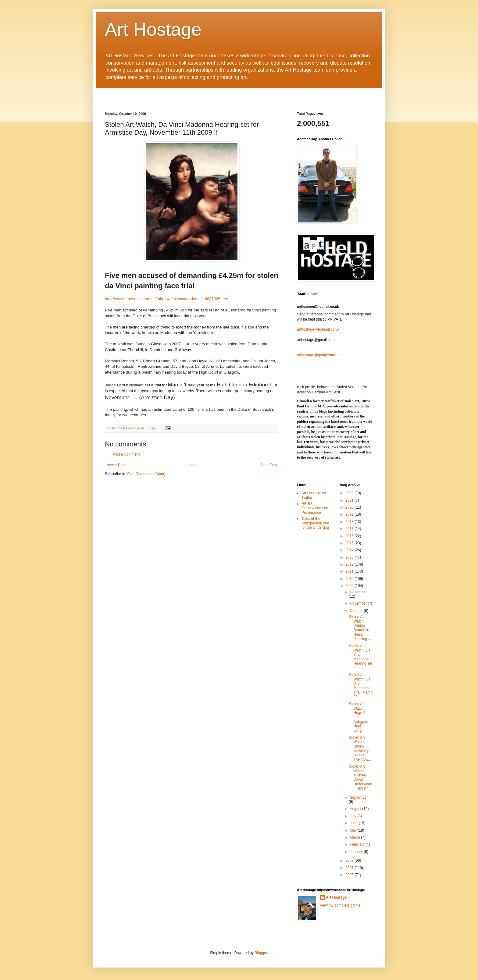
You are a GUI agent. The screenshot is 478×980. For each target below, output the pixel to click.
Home (193, 465)
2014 (350, 550)
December (358, 592)
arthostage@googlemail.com (320, 355)
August (356, 809)
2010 (350, 579)
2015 (350, 543)
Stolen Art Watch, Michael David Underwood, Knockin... (360, 777)
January (357, 852)
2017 (350, 529)
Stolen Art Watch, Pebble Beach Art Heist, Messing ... (360, 628)
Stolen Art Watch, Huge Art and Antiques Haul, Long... (358, 717)
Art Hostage (153, 29)
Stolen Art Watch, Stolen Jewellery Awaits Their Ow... (360, 748)
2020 (350, 507)
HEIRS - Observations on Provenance (315, 508)
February (357, 844)
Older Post (268, 465)
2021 (350, 500)
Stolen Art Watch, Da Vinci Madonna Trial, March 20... (361, 686)
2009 (350, 586)
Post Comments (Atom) (146, 474)
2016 (350, 536)
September (359, 797)
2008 (350, 861)
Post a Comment (126, 454)
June (354, 823)
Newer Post (116, 465)
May (354, 830)
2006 (350, 875)
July (353, 816)
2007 (350, 868)
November (359, 603)
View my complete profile (340, 905)
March (355, 837)
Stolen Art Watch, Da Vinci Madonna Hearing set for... (360, 657)
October (357, 611)
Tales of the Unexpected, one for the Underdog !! (315, 525)
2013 (350, 557)
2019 (350, 514)
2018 (350, 522)
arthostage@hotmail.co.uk (318, 329)
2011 (350, 571)
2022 (350, 493)
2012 (350, 564)
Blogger (261, 953)
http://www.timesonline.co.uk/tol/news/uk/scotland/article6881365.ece (166, 299)
